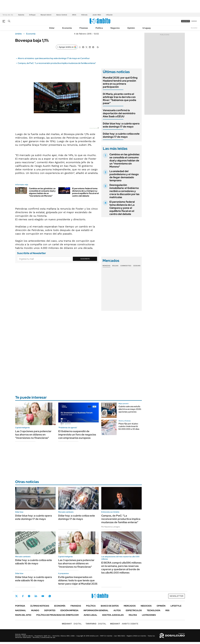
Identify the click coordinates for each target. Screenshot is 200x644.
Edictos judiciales (113, 615)
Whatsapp (50, 596)
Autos (117, 610)
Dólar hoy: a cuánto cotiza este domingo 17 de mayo (121, 135)
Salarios (21, 15)
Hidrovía (84, 15)
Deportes (50, 610)
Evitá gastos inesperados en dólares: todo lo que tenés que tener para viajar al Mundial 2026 (78, 580)
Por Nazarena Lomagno (111, 527)
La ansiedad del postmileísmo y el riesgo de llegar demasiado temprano (124, 176)
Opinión (131, 28)
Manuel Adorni (46, 15)
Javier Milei (97, 15)
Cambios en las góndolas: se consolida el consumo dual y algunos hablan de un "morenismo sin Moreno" (42, 192)
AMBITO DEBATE (124, 624)
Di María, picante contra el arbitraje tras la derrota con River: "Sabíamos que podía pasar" (119, 99)
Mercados (130, 606)
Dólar (52, 28)
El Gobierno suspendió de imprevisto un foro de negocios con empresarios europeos (77, 435)
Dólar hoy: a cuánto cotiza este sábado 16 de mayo (34, 562)
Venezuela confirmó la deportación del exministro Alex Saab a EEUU (119, 113)
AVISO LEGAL (90, 615)
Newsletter (194, 28)
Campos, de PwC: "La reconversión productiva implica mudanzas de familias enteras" (57, 63)
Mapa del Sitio (23, 615)
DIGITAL (72, 624)
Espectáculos (134, 610)
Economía (67, 28)
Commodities (126, 266)
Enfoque (32, 15)
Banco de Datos (110, 606)
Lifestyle (176, 606)
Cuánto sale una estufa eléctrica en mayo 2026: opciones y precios (130, 409)
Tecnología (154, 610)
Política (99, 28)
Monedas (106, 266)
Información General (96, 610)
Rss (167, 610)
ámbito (18, 34)
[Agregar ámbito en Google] (67, 47)
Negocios (115, 28)
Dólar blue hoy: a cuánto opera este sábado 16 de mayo (33, 579)
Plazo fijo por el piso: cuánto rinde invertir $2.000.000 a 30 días (129, 426)
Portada (20, 606)
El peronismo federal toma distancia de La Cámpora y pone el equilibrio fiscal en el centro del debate (85, 192)
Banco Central (62, 15)
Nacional (21, 610)
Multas (133, 615)
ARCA (74, 15)
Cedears (137, 266)
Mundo (35, 610)
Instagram (29, 596)
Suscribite (85, 259)
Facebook (23, 596)
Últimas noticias (40, 606)
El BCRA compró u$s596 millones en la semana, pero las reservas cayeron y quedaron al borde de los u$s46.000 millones (121, 568)
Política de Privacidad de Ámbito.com (57, 615)
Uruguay (147, 28)
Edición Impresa (69, 610)
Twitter (16, 596)
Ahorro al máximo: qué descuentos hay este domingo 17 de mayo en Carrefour (54, 58)
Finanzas (84, 28)
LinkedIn (36, 596)
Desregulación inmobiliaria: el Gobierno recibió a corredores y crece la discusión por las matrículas (124, 191)
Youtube (43, 596)
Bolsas (115, 266)
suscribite (186, 21)
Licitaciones (149, 615)
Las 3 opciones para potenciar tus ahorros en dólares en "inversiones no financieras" (33, 435)
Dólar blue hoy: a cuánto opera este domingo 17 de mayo (121, 125)
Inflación (109, 15)
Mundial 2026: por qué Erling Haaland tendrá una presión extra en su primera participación (120, 82)
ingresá (194, 21)
